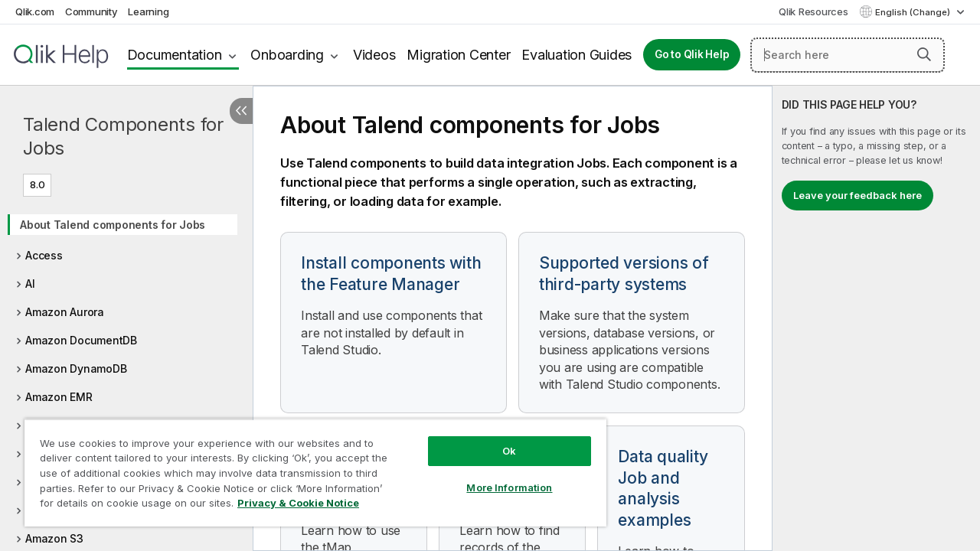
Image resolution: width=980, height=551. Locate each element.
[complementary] (876, 318)
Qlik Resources (813, 11)
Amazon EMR (59, 397)
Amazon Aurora (65, 312)
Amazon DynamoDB (76, 368)
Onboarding (287, 55)
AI (30, 284)
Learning (148, 11)
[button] (924, 54)
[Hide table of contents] (241, 111)
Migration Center (458, 55)
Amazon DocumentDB (81, 340)
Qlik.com (35, 11)
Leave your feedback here (857, 195)
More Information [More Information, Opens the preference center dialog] (498, 476)
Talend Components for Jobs (123, 136)
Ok (498, 439)
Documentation (175, 55)
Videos (374, 55)
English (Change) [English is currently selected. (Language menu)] (914, 12)
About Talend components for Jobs (113, 225)
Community (91, 11)
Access (44, 255)
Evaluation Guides (577, 55)
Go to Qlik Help (692, 54)
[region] (309, 467)
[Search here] (848, 55)
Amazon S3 (54, 538)
